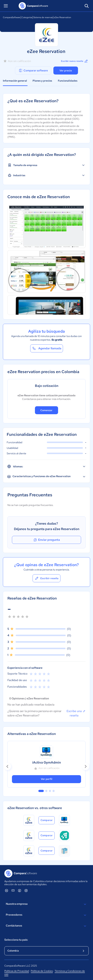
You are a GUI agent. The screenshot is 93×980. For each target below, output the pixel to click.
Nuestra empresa (46, 904)
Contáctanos (46, 926)
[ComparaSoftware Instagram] (26, 890)
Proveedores (46, 915)
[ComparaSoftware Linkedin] (7, 890)
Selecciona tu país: (16, 940)
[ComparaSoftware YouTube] (13, 890)
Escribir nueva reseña (75, 61)
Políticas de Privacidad (17, 971)
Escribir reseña (46, 578)
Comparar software (33, 71)
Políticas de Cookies (42, 971)
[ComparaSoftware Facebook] (20, 890)
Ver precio (66, 71)
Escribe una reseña (76, 713)
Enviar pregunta (46, 540)
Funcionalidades (68, 81)
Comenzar (46, 410)
